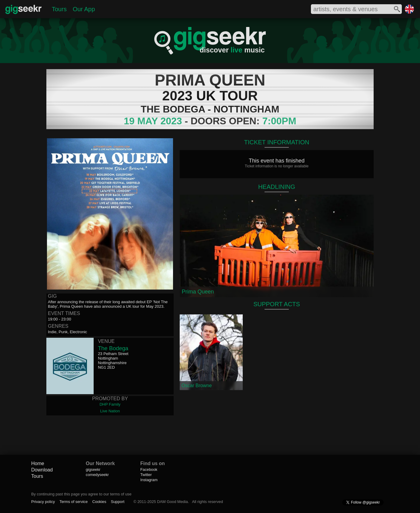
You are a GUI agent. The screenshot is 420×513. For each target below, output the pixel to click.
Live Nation (110, 411)
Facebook (149, 469)
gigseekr (93, 469)
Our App (84, 9)
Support (118, 502)
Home (38, 463)
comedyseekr (97, 475)
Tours (59, 9)
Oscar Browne (197, 386)
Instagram (149, 480)
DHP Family (110, 404)
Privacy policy (43, 502)
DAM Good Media (172, 502)
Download (42, 470)
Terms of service (73, 502)
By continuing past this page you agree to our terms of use (81, 494)
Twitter (146, 475)
